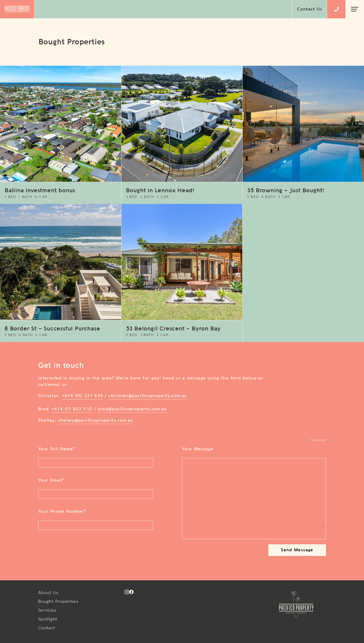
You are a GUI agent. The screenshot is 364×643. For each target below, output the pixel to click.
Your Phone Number (62, 512)
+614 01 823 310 (72, 409)
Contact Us (310, 9)
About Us (48, 593)
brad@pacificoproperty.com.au (132, 409)
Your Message (198, 449)
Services (47, 610)
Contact (47, 628)
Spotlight (48, 619)
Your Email (51, 480)
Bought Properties (58, 602)
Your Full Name (56, 449)
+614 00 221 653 (82, 396)
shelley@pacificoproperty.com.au (96, 421)
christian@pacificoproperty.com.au (148, 396)
